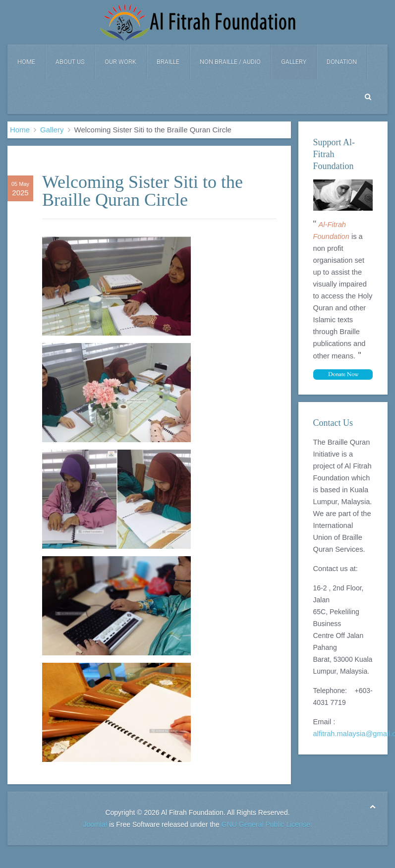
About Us (70, 62)
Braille (168, 62)
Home (26, 62)
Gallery (294, 62)
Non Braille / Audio (230, 62)
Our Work (120, 62)
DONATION (342, 62)
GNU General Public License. (267, 824)
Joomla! (95, 824)
